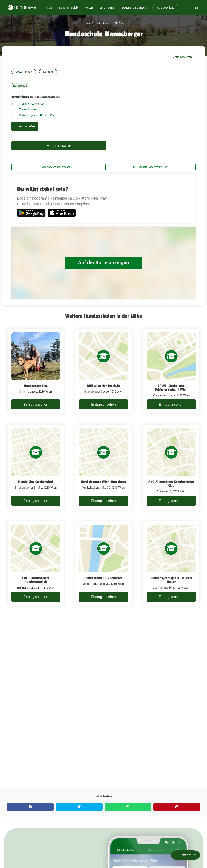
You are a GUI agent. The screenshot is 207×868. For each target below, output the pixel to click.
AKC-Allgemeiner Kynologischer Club (171, 484)
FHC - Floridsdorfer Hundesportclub (36, 580)
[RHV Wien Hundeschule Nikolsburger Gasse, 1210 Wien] (103, 371)
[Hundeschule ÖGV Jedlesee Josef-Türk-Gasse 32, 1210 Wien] (103, 563)
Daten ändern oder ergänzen (57, 167)
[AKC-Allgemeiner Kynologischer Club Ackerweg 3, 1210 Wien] (171, 467)
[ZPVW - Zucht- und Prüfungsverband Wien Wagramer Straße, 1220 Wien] (171, 371)
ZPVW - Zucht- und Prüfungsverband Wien (171, 388)
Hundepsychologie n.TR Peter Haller (171, 580)
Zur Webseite (27, 110)
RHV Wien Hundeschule (103, 386)
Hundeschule (20, 86)
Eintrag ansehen (36, 404)
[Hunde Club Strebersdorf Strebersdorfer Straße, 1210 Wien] (36, 467)
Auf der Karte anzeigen (104, 263)
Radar (49, 8)
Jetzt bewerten (179, 57)
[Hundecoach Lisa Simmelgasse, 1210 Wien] (36, 371)
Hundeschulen (101, 23)
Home (87, 23)
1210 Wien (118, 23)
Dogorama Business (134, 8)
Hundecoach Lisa (36, 386)
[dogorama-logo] (22, 8)
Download (165, 8)
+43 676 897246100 (31, 104)
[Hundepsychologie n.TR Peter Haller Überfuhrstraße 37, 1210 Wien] (171, 563)
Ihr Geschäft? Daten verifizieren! (150, 167)
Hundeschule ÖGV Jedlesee (104, 578)
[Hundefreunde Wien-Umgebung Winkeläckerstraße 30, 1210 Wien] (103, 467)
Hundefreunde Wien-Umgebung (103, 482)
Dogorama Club (69, 8)
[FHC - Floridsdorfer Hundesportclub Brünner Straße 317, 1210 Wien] (36, 563)
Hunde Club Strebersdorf (36, 482)
